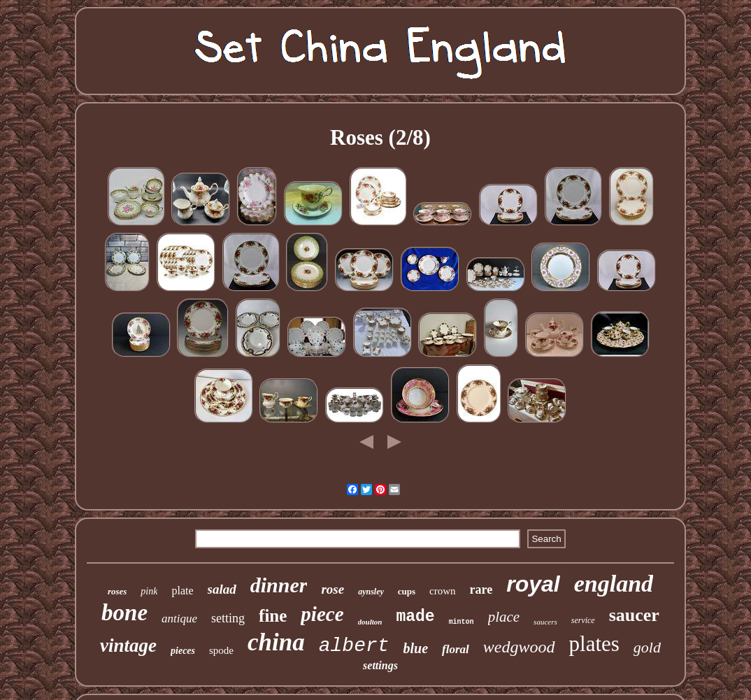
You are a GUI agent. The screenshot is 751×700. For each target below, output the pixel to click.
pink (149, 591)
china (276, 642)
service (583, 620)
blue (416, 648)
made (415, 617)
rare (481, 590)
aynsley (371, 592)
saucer (634, 615)
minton (462, 622)
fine (273, 616)
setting (228, 618)
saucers (545, 622)
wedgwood (519, 647)
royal (533, 584)
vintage (128, 645)
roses (117, 591)
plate (182, 591)
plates (594, 644)
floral (456, 649)
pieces (183, 651)
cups (407, 591)
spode (221, 650)
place (504, 617)
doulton (370, 622)
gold (647, 647)
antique (179, 619)
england (614, 584)
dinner (279, 585)
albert (354, 646)
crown (443, 591)
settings (380, 665)
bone (124, 613)
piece (322, 614)
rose (332, 589)
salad (222, 589)
